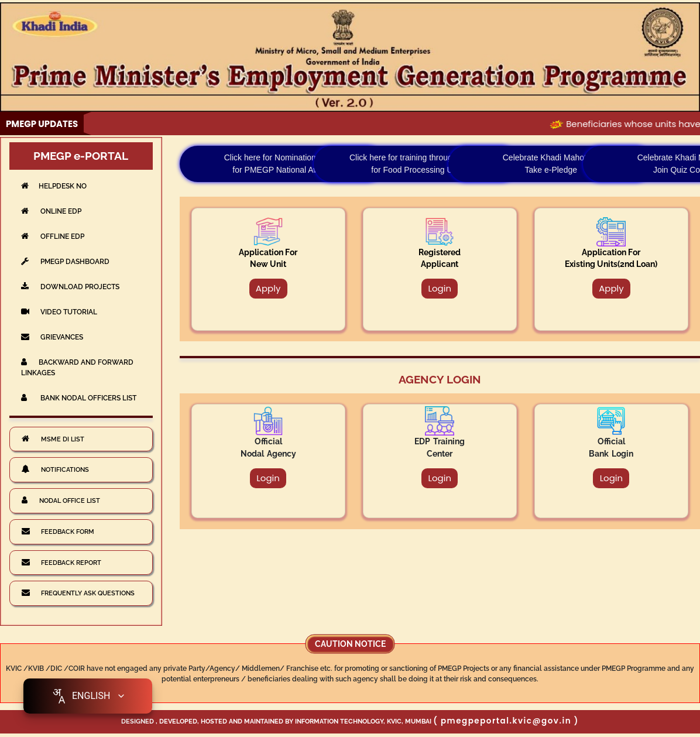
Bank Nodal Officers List (79, 398)
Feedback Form (58, 531)
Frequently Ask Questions (78, 592)
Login (440, 288)
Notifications (55, 469)
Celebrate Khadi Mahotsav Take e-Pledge (551, 164)
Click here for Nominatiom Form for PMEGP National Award (282, 164)
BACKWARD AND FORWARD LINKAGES (77, 367)
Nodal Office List (61, 500)
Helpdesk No (54, 186)
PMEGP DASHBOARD (65, 261)
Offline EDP (53, 236)
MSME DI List (53, 438)
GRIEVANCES (52, 337)
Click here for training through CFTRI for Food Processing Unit (416, 164)
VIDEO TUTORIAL (59, 312)
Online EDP (51, 211)
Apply (268, 288)
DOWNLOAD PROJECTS (70, 287)
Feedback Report (61, 562)
